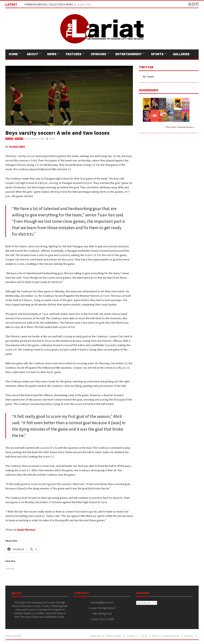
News (52, 54)
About (33, 54)
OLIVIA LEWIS (17, 147)
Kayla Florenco (26, 530)
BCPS (155, 636)
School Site (95, 636)
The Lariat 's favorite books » (180, 127)
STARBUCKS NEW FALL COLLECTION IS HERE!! (49, 4)
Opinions (99, 54)
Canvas (144, 636)
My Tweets (148, 77)
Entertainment (129, 54)
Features (74, 54)
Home (14, 54)
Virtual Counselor (114, 636)
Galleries (181, 54)
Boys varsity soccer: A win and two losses (57, 133)
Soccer (9, 139)
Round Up (189, 636)
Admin (52, 139)
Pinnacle (131, 636)
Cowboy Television (171, 636)
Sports (158, 54)
